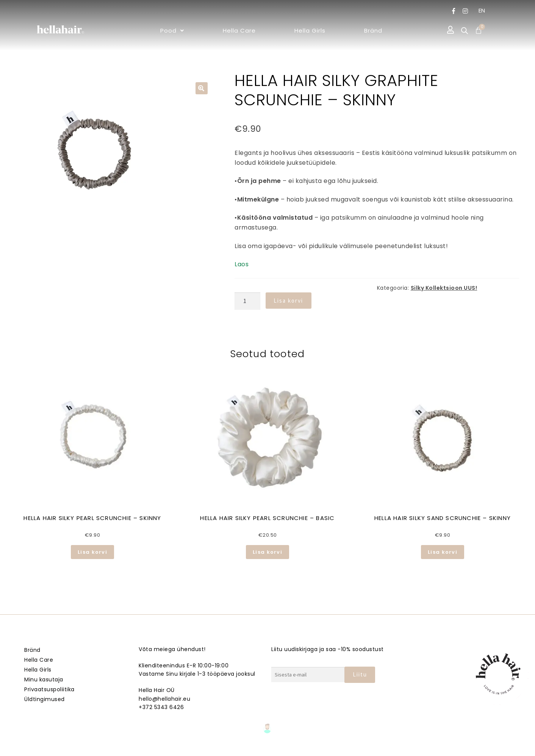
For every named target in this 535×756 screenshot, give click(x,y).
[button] (172, 30)
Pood (172, 30)
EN (482, 10)
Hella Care (239, 30)
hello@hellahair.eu (164, 699)
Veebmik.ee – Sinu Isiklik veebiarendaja (267, 749)
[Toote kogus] (247, 301)
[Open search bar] (465, 31)
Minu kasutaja (44, 679)
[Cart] (479, 30)
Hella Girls (310, 30)
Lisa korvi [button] (92, 552)
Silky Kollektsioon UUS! (444, 288)
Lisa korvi (288, 301)
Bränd (373, 30)
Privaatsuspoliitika (49, 689)
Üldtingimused (45, 699)
